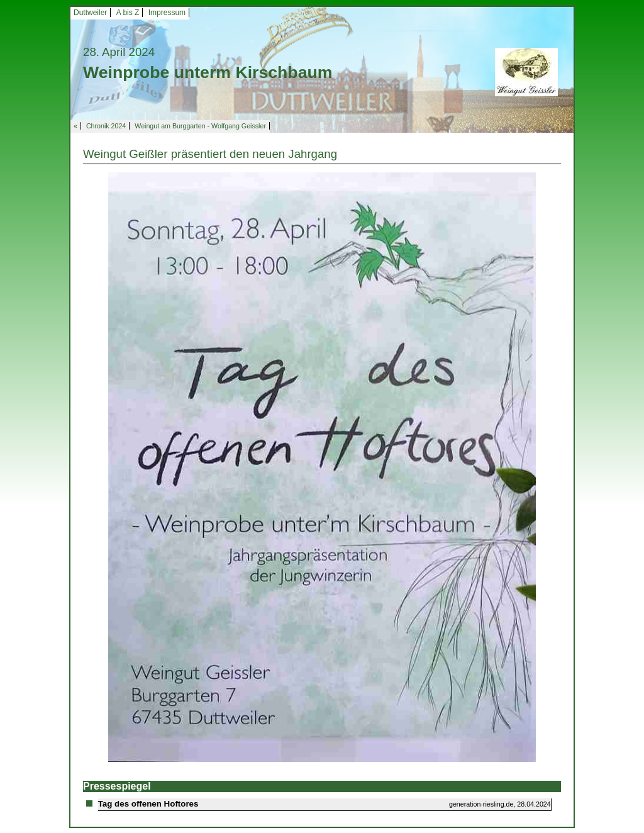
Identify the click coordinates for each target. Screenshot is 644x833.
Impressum (167, 13)
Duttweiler (90, 13)
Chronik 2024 (106, 126)
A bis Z (128, 13)
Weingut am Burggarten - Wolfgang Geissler (200, 126)
